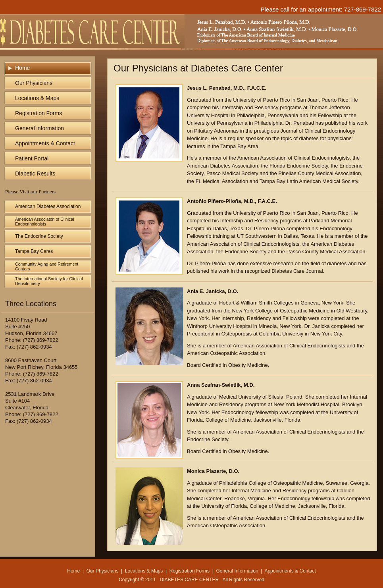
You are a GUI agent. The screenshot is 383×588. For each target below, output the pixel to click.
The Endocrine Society (39, 236)
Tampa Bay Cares (34, 251)
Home (22, 68)
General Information (237, 571)
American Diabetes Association (48, 206)
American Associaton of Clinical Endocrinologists (45, 222)
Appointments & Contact (45, 143)
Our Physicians (34, 83)
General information (39, 128)
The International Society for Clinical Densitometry (49, 281)
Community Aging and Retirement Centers (47, 266)
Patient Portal (32, 158)
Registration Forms (38, 113)
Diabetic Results (35, 174)
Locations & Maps (37, 98)
